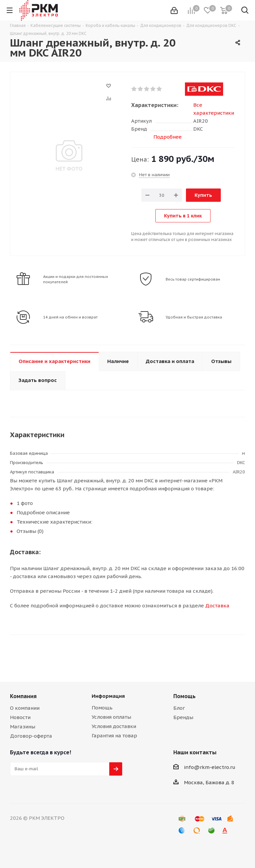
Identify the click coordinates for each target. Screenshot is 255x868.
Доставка (217, 606)
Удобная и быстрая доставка (194, 317)
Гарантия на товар (114, 736)
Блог (179, 708)
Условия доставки (114, 726)
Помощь (102, 708)
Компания (23, 696)
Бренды (183, 717)
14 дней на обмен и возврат (70, 317)
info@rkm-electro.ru (210, 767)
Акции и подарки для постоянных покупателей (76, 279)
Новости (20, 717)
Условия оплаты (111, 717)
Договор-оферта (31, 736)
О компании (25, 708)
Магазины (23, 727)
